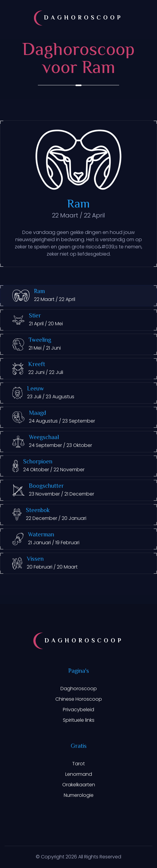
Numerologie (79, 795)
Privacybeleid (78, 710)
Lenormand (79, 774)
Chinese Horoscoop (79, 699)
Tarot (78, 764)
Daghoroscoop (79, 689)
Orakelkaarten (79, 785)
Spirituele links (79, 720)
